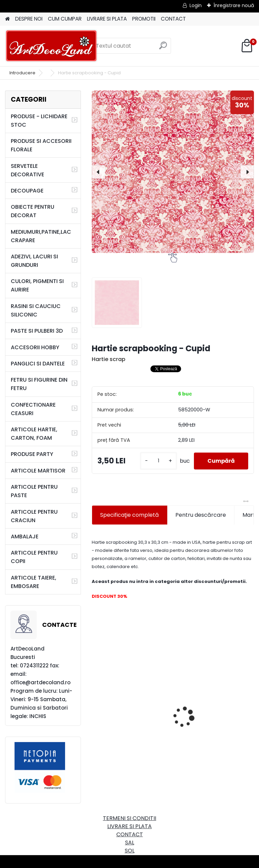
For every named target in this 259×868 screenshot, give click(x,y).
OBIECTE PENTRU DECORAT (33, 211)
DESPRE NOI (29, 19)
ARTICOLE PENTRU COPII (34, 557)
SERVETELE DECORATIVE (27, 170)
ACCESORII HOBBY (35, 347)
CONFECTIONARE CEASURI (33, 409)
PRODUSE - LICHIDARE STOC (39, 121)
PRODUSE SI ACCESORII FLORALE (41, 145)
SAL (130, 843)
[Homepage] (7, 19)
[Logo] (51, 46)
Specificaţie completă (129, 515)
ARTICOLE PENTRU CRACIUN (34, 516)
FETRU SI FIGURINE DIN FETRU (39, 384)
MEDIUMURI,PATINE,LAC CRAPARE (41, 236)
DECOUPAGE (27, 191)
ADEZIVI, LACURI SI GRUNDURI (34, 261)
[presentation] (98, 172)
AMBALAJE (25, 537)
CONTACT (173, 19)
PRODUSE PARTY (32, 454)
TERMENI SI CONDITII (129, 818)
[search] (163, 48)
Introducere (22, 73)
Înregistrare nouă (234, 5)
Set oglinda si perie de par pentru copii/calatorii (131, 717)
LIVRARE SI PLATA (107, 19)
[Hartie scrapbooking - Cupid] (173, 172)
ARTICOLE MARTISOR (38, 471)
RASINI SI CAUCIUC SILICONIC (36, 310)
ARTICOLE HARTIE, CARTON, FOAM (34, 434)
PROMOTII (144, 19)
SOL (130, 851)
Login (196, 5)
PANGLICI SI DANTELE (38, 364)
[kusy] (159, 461)
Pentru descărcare (201, 515)
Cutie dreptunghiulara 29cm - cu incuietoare (209, 700)
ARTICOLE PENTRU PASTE (34, 491)
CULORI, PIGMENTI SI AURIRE (37, 285)
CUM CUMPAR (65, 19)
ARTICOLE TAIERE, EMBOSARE (34, 582)
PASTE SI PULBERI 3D (37, 331)
